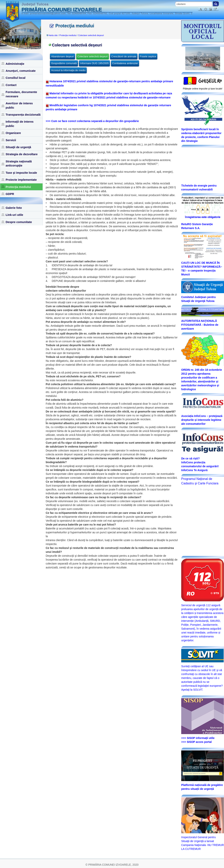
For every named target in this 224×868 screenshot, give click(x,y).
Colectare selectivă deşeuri (91, 35)
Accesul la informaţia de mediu (68, 70)
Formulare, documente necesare (21, 94)
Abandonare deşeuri (63, 56)
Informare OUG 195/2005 (94, 63)
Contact (11, 85)
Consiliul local (16, 78)
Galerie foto (14, 208)
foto (195, 65)
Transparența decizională (23, 115)
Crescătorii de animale (124, 56)
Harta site (53, 35)
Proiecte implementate (21, 180)
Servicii (11, 140)
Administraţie (15, 64)
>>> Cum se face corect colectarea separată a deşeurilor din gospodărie (92, 121)
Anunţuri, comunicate (21, 71)
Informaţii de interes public (20, 124)
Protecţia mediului (18, 187)
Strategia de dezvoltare (22, 154)
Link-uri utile (14, 215)
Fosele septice (148, 56)
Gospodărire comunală (64, 63)
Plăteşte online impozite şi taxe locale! (203, 89)
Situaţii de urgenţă (18, 147)
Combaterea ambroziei (125, 63)
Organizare (13, 133)
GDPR (10, 194)
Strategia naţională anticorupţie (19, 163)
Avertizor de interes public (19, 105)
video (209, 65)
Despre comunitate (19, 222)
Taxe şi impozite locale (21, 173)
